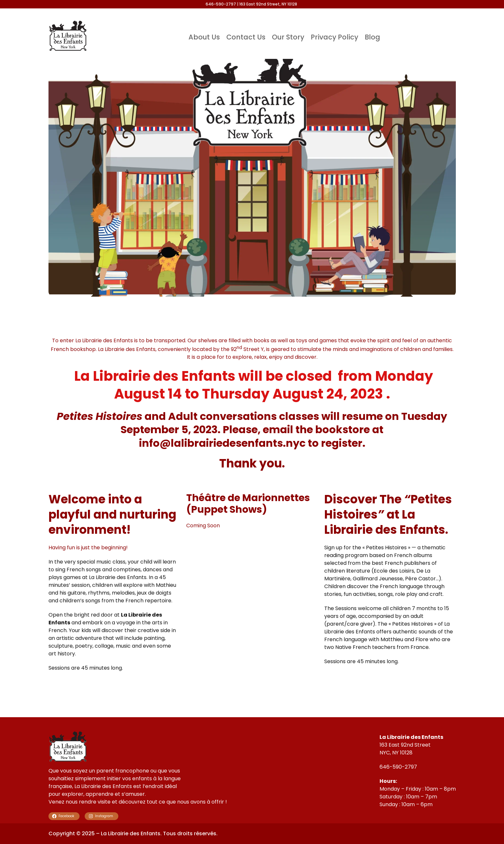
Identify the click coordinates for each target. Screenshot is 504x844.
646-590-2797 (398, 767)
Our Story (288, 37)
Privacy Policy (334, 37)
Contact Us (246, 37)
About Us (204, 37)
